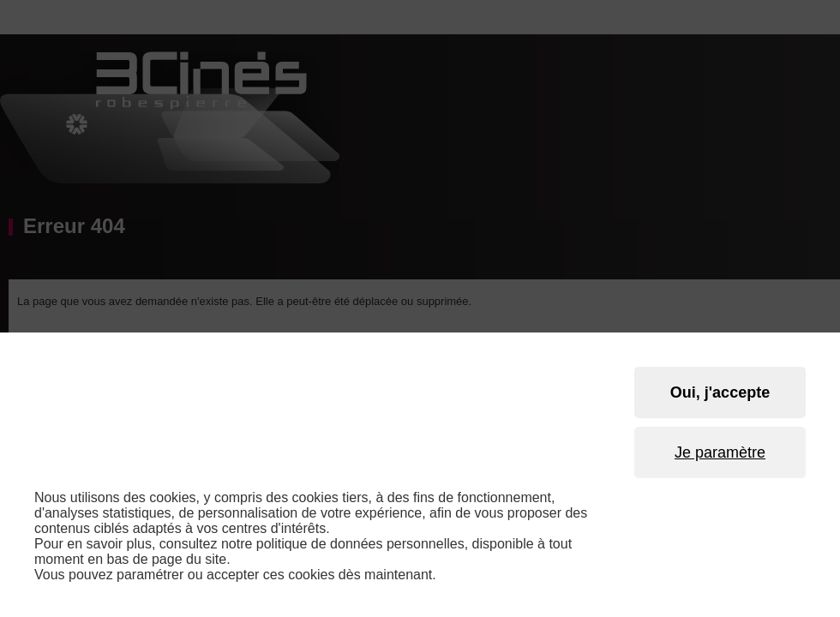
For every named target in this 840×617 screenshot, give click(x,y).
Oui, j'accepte (720, 392)
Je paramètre (720, 452)
